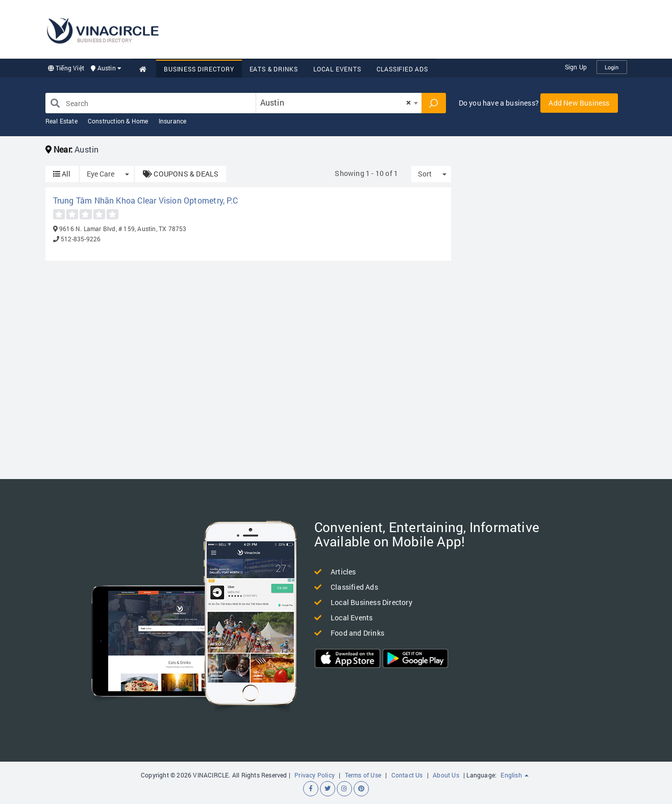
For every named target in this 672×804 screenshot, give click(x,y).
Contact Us (407, 775)
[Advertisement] (441, 28)
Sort (425, 174)
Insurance (173, 121)
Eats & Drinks (274, 69)
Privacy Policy (315, 775)
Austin (106, 68)
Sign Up (576, 67)
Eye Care (101, 174)
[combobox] (339, 103)
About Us (446, 775)
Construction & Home (118, 121)
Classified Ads (402, 69)
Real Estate (61, 121)
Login (612, 67)
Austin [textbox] (336, 102)
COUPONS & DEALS (181, 174)
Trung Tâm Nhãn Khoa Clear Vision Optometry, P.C (145, 200)
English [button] (515, 775)
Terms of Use (363, 775)
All (62, 174)
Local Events (337, 69)
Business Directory (199, 69)
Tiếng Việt (66, 68)
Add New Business (579, 103)
